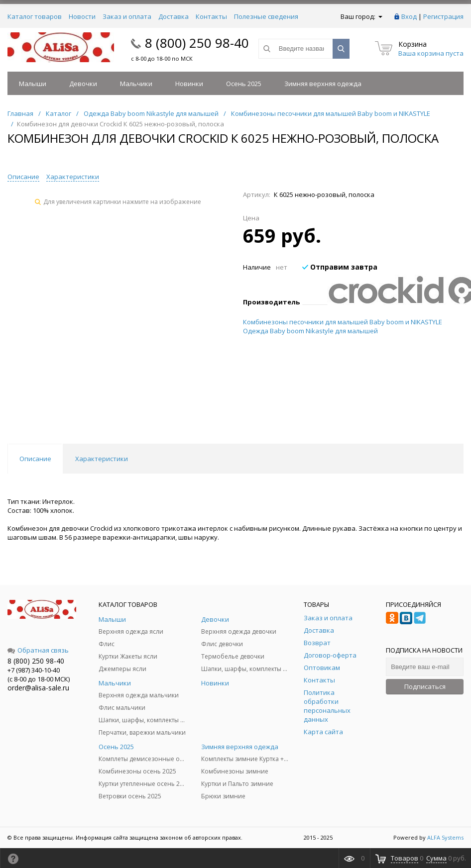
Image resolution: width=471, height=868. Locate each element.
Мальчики (136, 84)
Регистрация (443, 16)
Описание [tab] (35, 459)
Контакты (211, 16)
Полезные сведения (266, 16)
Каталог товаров (35, 16)
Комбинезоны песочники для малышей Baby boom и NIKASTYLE (343, 322)
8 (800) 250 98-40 (197, 43)
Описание (23, 177)
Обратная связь (38, 650)
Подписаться (425, 686)
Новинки (189, 84)
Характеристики (73, 177)
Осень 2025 (244, 84)
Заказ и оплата (127, 16)
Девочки (83, 84)
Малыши (33, 84)
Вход (409, 16)
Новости (82, 16)
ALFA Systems (445, 837)
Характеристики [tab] (102, 459)
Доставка (174, 16)
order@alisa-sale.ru (38, 688)
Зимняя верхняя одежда (323, 84)
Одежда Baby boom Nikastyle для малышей (310, 331)
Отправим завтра (340, 267)
